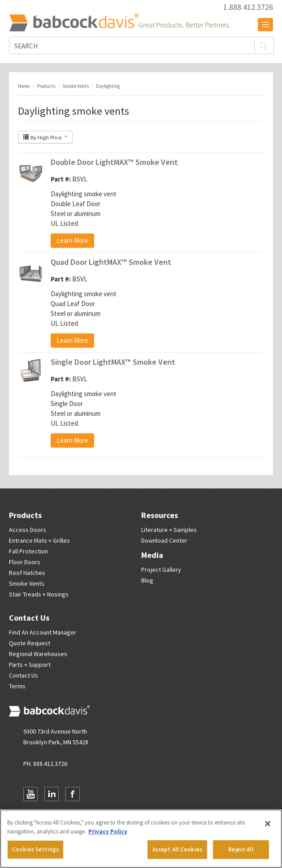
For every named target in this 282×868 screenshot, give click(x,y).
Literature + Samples (169, 530)
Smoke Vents (27, 583)
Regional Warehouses (38, 654)
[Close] (268, 824)
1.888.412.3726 (248, 7)
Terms (17, 686)
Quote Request (30, 643)
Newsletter (94, 794)
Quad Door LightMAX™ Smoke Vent (111, 262)
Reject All (241, 849)
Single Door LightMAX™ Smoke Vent (113, 362)
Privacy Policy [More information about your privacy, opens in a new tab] (108, 831)
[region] (141, 839)
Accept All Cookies (177, 849)
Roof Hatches (27, 573)
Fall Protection (28, 551)
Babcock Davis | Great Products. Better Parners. (120, 22)
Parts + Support (30, 665)
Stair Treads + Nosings (39, 594)
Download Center (164, 540)
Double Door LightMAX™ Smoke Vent (114, 162)
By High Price (45, 137)
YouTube (30, 794)
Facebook (73, 794)
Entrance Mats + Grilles (39, 540)
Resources (160, 515)
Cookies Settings (35, 849)
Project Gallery (161, 570)
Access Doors (28, 530)
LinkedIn (52, 794)
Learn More (72, 240)
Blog (147, 580)
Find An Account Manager (43, 632)
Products (25, 515)
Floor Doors (25, 562)
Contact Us (29, 618)
